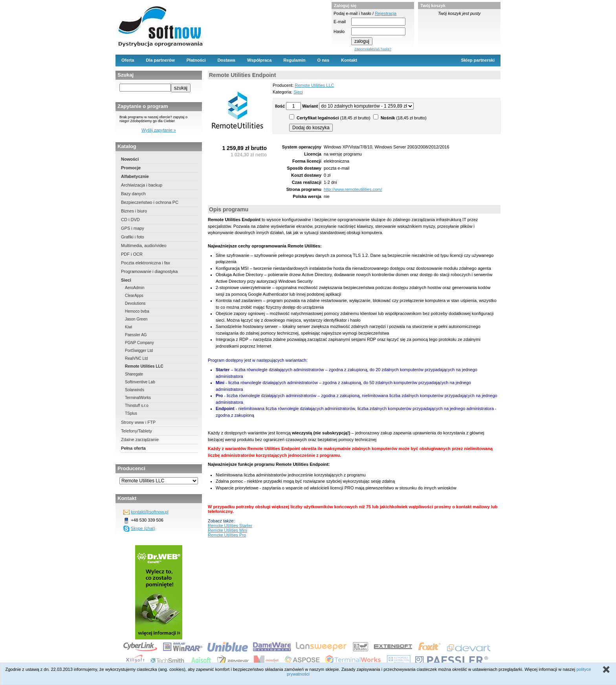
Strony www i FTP (138, 422)
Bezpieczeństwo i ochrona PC (150, 202)
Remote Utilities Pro (227, 535)
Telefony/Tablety (137, 431)
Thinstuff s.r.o (137, 406)
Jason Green (136, 319)
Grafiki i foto (133, 237)
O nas (324, 60)
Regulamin (294, 60)
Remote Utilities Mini (227, 530)
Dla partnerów (160, 60)
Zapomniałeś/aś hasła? (373, 49)
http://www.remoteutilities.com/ (353, 189)
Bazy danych (133, 194)
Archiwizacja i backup (142, 185)
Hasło (339, 31)
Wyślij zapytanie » (159, 130)
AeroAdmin (135, 288)
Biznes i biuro (134, 211)
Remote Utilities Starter (230, 526)
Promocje (131, 168)
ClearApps (134, 296)
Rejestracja (386, 13)
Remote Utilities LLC (144, 366)
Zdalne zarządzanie (140, 440)
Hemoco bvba (137, 311)
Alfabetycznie (135, 176)
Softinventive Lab (140, 382)
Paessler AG (136, 335)
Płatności (196, 60)
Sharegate (134, 374)
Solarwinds (135, 390)
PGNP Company (139, 343)
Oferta (128, 60)
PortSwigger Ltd (139, 351)
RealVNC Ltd (136, 358)
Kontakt (349, 60)
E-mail (340, 22)
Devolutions (135, 303)
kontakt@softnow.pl (150, 512)
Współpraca (259, 60)
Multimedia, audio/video (144, 245)
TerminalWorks (138, 398)
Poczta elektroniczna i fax (146, 263)
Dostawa (226, 60)
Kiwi (128, 327)
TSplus (131, 413)
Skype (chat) (143, 528)
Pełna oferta (133, 448)
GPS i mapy (133, 228)
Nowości (130, 159)
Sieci (126, 280)
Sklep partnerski (478, 60)
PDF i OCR (132, 254)
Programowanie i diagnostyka (149, 271)
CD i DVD (130, 220)
